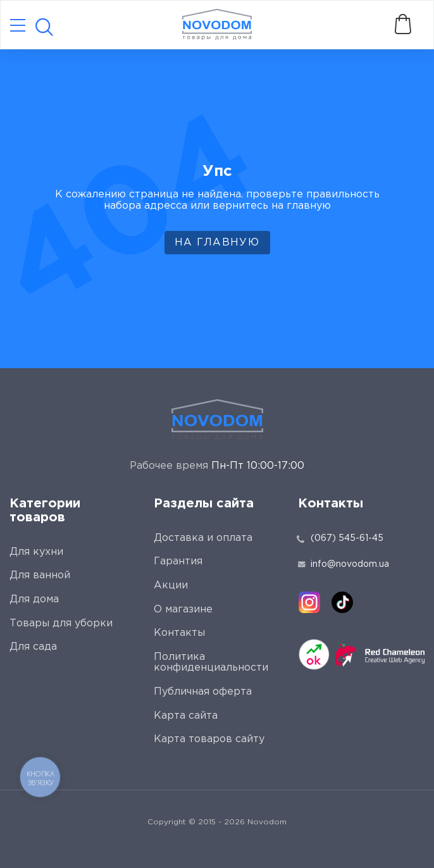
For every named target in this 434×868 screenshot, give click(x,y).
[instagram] (309, 602)
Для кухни (36, 552)
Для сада (33, 647)
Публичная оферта (203, 692)
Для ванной (40, 575)
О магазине (183, 610)
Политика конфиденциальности (211, 663)
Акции (171, 586)
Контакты (179, 633)
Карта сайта (186, 716)
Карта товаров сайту (209, 739)
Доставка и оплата (203, 538)
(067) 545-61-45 (347, 538)
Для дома (34, 599)
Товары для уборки (61, 623)
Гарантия (178, 561)
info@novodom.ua (344, 564)
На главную (217, 243)
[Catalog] (18, 26)
